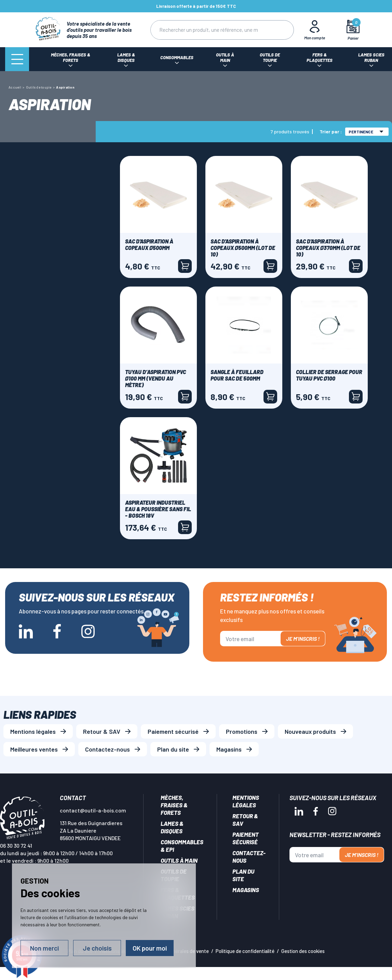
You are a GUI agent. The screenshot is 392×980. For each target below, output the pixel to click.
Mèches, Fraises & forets (174, 805)
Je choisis (97, 948)
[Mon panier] (353, 30)
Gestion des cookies (303, 951)
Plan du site (173, 749)
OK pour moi (150, 948)
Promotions (242, 731)
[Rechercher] (208, 30)
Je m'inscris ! (303, 639)
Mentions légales (33, 731)
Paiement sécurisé (173, 731)
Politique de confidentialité (245, 951)
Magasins (229, 749)
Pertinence (366, 132)
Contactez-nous (107, 749)
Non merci (44, 948)
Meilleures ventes (34, 749)
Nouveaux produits (310, 731)
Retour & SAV (102, 731)
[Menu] (17, 59)
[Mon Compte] (314, 30)
